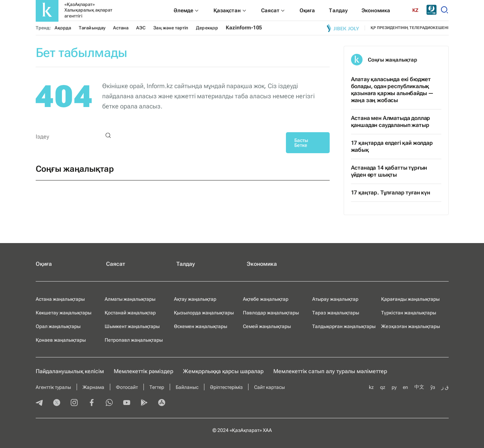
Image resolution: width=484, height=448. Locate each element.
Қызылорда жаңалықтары (204, 313)
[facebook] (92, 403)
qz (383, 387)
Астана (121, 28)
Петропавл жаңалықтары (134, 340)
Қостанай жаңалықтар (130, 313)
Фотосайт (127, 387)
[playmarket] (144, 403)
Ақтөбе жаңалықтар (266, 299)
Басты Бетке (301, 143)
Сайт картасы (269, 387)
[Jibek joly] (343, 28)
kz (371, 387)
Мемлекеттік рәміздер (143, 371)
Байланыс (187, 387)
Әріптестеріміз (226, 387)
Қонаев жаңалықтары (61, 340)
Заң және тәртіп (171, 28)
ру (394, 387)
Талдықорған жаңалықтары (344, 326)
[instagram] (74, 403)
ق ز (445, 387)
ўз (433, 387)
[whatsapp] (109, 403)
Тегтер (157, 387)
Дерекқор (207, 28)
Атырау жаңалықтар (335, 299)
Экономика (262, 264)
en (405, 387)
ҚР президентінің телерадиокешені (410, 28)
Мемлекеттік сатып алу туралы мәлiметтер (330, 371)
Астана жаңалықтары (60, 299)
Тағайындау (92, 28)
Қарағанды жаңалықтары (410, 299)
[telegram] (39, 403)
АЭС (141, 28)
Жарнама (93, 387)
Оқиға (44, 264)
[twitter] (57, 403)
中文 (419, 387)
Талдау (186, 264)
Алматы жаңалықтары (130, 299)
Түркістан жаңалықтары (409, 313)
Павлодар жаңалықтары (271, 313)
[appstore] (162, 403)
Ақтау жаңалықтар (195, 299)
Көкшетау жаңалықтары (64, 313)
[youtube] (127, 403)
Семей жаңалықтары (267, 326)
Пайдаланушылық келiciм (70, 371)
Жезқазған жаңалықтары (411, 326)
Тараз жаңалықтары (336, 313)
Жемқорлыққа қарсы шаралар (223, 371)
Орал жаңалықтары (58, 326)
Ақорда (63, 28)
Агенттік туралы (53, 387)
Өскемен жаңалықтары (201, 326)
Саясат (116, 264)
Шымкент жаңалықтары (132, 326)
